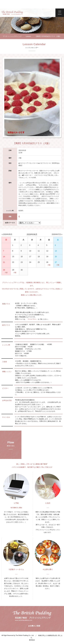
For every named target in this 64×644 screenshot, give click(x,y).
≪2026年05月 (7, 226)
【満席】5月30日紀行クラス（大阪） (48, 28)
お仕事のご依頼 (34, 617)
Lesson (28, 28)
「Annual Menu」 (32, 311)
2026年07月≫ (57, 226)
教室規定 (32, 631)
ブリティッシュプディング (12, 28)
